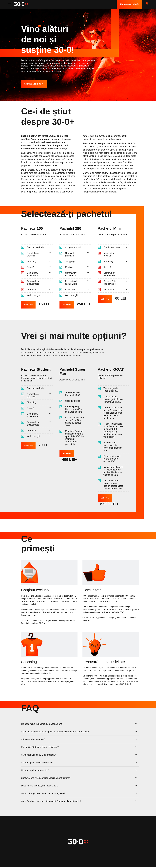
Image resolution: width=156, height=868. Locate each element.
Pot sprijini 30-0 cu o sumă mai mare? (40, 747)
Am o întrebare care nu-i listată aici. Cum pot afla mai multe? (51, 801)
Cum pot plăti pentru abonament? (38, 763)
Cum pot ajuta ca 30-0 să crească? (38, 755)
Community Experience (30, 274)
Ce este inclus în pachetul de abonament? (42, 724)
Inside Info (29, 290)
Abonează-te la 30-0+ (129, 4)
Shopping (29, 262)
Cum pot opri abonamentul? (35, 770)
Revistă (28, 268)
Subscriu (28, 305)
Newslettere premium (30, 254)
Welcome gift (30, 296)
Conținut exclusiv (32, 248)
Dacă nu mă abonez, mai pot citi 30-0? (40, 786)
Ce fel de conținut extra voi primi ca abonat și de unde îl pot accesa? (55, 732)
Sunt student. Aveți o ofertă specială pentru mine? (46, 778)
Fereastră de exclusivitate (30, 282)
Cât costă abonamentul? (33, 739)
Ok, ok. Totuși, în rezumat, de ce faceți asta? (43, 793)
